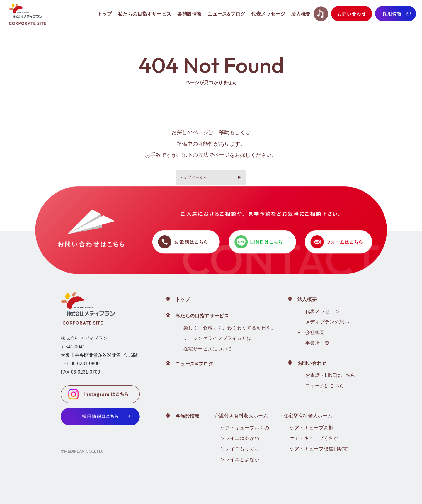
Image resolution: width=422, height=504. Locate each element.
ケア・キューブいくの (245, 428)
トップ (183, 299)
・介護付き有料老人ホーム (239, 416)
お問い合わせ (312, 363)
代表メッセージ (322, 311)
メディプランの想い (327, 322)
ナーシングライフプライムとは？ (220, 338)
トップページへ (193, 177)
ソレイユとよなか (240, 459)
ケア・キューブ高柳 (312, 428)
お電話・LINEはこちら (330, 375)
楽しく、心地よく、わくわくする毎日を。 (230, 328)
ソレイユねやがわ (240, 438)
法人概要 (307, 299)
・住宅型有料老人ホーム (306, 416)
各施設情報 (188, 416)
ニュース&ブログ (194, 364)
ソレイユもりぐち (240, 449)
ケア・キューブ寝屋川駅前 (319, 449)
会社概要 (315, 332)
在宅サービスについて (208, 349)
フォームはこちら (325, 386)
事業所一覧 (318, 343)
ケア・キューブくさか (314, 438)
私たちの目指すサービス (202, 316)
